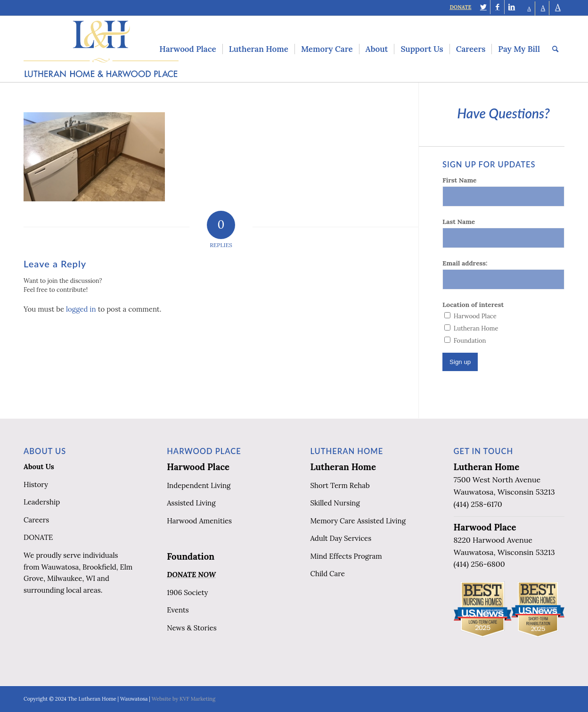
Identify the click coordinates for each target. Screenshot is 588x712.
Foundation (191, 556)
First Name (459, 180)
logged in (81, 309)
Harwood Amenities (199, 521)
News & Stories (192, 628)
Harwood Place (198, 467)
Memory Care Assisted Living (358, 521)
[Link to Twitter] (483, 7)
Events (178, 610)
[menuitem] (188, 49)
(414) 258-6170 (478, 504)
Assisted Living (191, 503)
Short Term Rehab (340, 485)
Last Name (459, 222)
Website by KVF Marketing (184, 699)
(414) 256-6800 (479, 564)
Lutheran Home (343, 467)
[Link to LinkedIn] (512, 7)
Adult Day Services (341, 538)
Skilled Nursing (335, 503)
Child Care (327, 574)
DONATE (460, 7)
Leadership (42, 502)
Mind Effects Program (346, 556)
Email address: (465, 263)
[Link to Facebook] (497, 7)
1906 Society (187, 592)
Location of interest (473, 305)
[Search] (555, 49)
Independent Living (199, 485)
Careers (36, 520)
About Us (39, 467)
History (36, 484)
